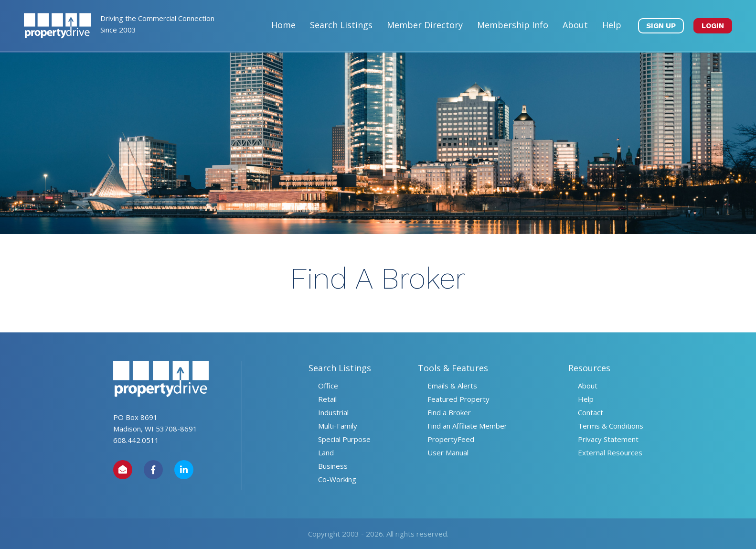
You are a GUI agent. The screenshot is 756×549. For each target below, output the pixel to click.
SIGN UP (661, 26)
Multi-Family (338, 426)
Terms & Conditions (611, 426)
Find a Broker (449, 412)
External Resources (610, 452)
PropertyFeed (451, 439)
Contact (591, 412)
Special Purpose (344, 439)
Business (333, 466)
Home (283, 25)
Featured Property (458, 399)
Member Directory (425, 25)
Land (326, 452)
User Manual (448, 452)
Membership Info (513, 25)
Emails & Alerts (452, 386)
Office (328, 386)
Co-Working (337, 479)
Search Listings (341, 25)
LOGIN (713, 26)
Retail (327, 399)
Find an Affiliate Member (467, 426)
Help (612, 25)
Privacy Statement (608, 439)
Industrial (333, 412)
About (575, 25)
